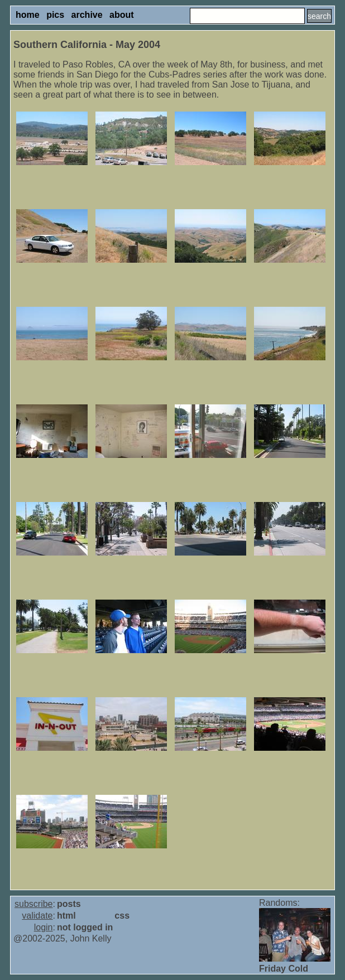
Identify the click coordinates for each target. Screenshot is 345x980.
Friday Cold (284, 969)
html (66, 916)
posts (69, 904)
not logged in (85, 927)
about (122, 15)
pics (55, 15)
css (122, 916)
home (28, 15)
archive (87, 15)
